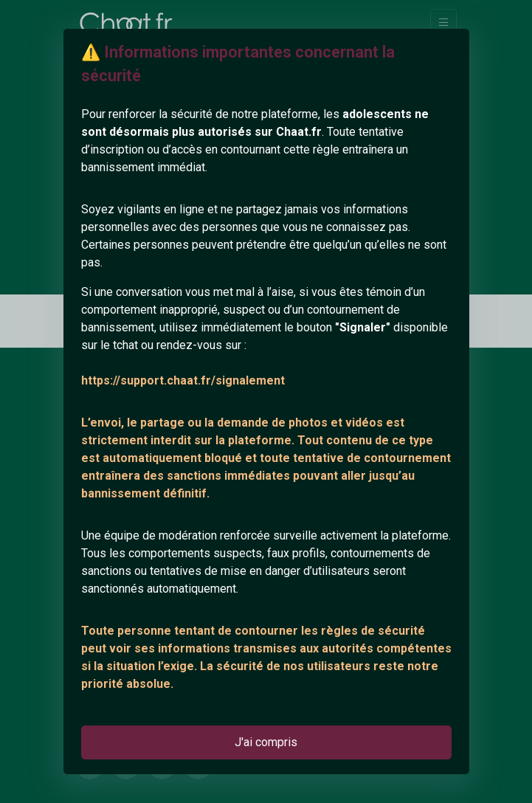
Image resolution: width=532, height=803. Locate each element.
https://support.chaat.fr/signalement (183, 380)
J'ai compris (266, 742)
